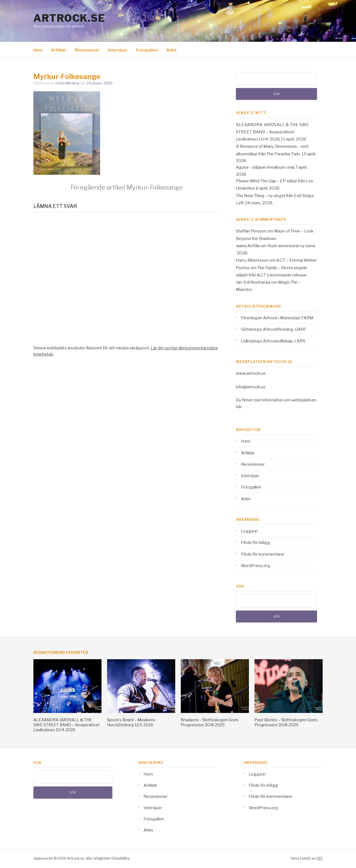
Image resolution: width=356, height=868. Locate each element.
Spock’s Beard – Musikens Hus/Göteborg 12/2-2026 (131, 722)
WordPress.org (256, 566)
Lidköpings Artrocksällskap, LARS (273, 341)
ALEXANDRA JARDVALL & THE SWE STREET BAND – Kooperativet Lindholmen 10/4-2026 (272, 132)
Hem (38, 50)
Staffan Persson (251, 231)
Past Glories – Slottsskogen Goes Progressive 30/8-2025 (286, 722)
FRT (320, 858)
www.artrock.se (251, 373)
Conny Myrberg (67, 83)
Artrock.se (69, 18)
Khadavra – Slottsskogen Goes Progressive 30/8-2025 (210, 722)
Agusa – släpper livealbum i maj (265, 167)
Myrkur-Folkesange (127, 187)
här (239, 407)
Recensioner (87, 50)
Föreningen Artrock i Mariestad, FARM (277, 318)
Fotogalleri (147, 50)
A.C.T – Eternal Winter (296, 260)
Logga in (249, 531)
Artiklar (59, 50)
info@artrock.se (251, 387)
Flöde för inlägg (256, 543)
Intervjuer (118, 50)
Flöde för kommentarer (263, 554)
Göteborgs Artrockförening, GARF (274, 329)
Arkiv (171, 50)
